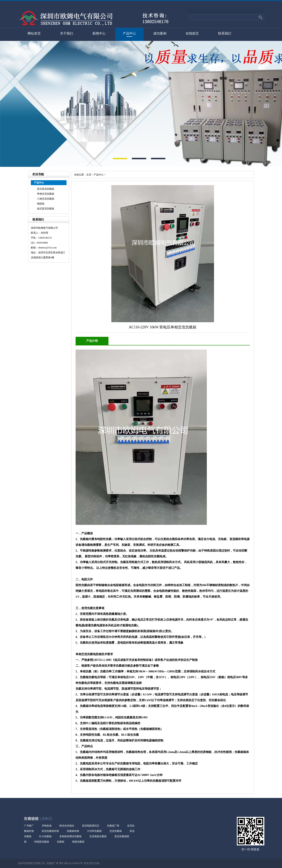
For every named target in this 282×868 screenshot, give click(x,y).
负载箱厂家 (113, 826)
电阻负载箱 (78, 842)
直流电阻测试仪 (91, 826)
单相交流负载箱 (46, 194)
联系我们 (225, 33)
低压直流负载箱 (46, 209)
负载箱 (61, 842)
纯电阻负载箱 (42, 842)
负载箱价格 (73, 831)
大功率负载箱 (94, 831)
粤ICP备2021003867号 (71, 863)
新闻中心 (99, 33)
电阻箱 (41, 204)
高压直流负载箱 (46, 189)
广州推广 (29, 826)
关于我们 (67, 33)
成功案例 (160, 33)
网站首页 (34, 33)
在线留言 (192, 33)
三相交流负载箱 (46, 199)
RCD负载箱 (45, 836)
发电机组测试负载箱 (70, 836)
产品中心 (129, 33)
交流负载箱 (116, 831)
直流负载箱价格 (50, 831)
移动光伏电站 (67, 826)
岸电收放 (47, 826)
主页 (89, 175)
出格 (97, 863)
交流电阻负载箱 (98, 836)
